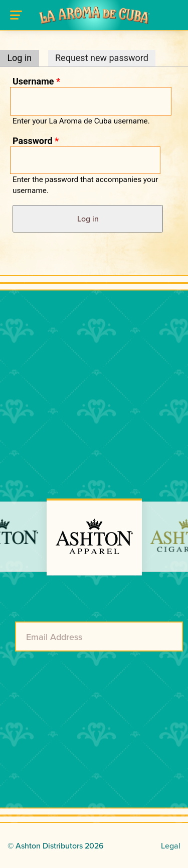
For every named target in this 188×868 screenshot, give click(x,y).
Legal (171, 845)
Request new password (102, 58)
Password (36, 141)
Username (36, 81)
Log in (23, 58)
